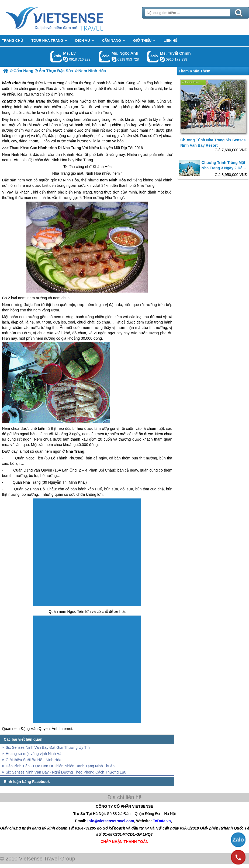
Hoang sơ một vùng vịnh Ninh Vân (35, 754)
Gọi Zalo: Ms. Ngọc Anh (105, 57)
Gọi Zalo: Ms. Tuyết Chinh (153, 57)
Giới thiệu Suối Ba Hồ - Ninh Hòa (34, 760)
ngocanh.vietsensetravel (114, 59)
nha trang (36, 101)
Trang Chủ (68, 17)
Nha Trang (72, 148)
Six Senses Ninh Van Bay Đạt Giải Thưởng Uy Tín (48, 747)
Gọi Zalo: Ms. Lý (56, 57)
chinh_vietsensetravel (162, 59)
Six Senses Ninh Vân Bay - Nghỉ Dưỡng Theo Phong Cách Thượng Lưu (66, 772)
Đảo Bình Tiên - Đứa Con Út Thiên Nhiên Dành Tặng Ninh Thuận (60, 766)
